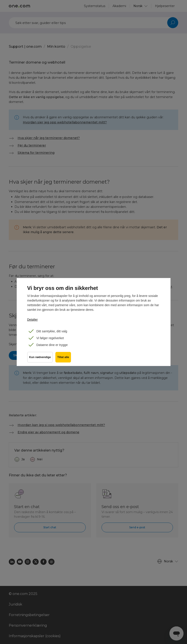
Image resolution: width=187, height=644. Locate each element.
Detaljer (33, 320)
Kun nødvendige (40, 359)
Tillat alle (64, 359)
